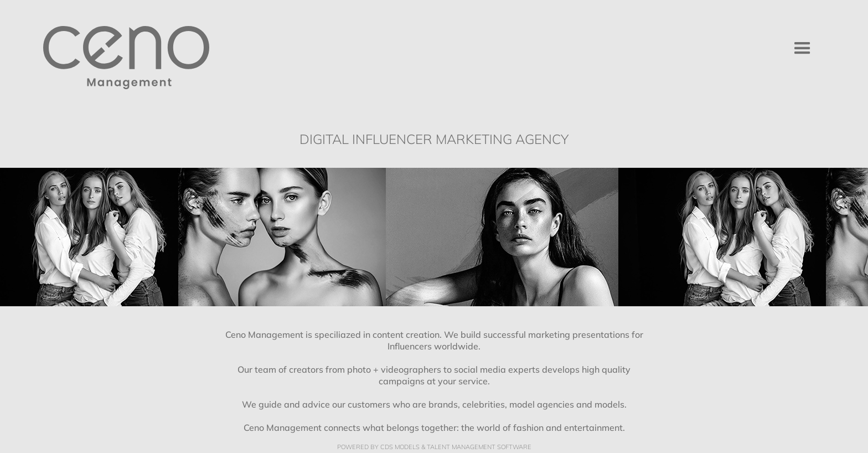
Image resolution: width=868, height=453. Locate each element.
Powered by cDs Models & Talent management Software (434, 447)
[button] (802, 48)
